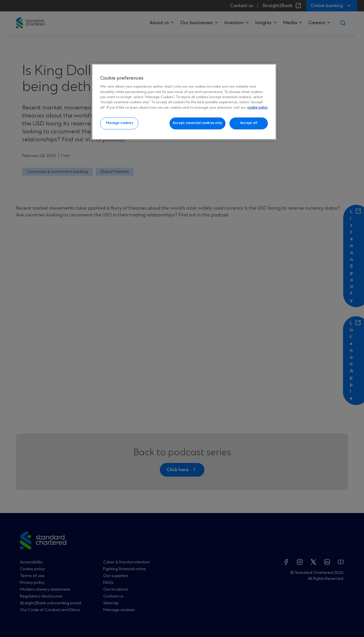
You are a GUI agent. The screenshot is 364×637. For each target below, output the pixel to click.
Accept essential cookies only (197, 123)
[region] (184, 102)
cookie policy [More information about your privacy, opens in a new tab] (257, 108)
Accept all (249, 123)
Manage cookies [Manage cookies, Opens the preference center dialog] (119, 123)
